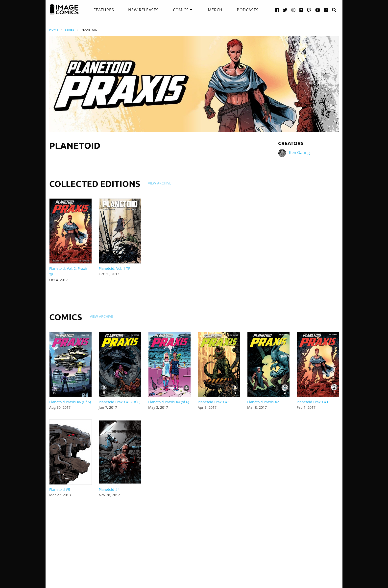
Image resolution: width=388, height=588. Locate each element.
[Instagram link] (293, 10)
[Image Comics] (64, 9)
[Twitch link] (309, 10)
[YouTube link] (318, 10)
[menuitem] (104, 10)
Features (104, 10)
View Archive (160, 183)
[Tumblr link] (301, 10)
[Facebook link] (277, 10)
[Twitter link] (285, 10)
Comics (181, 10)
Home (54, 30)
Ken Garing (299, 153)
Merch (215, 10)
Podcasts (248, 10)
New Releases (143, 10)
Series (70, 30)
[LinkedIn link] (326, 10)
